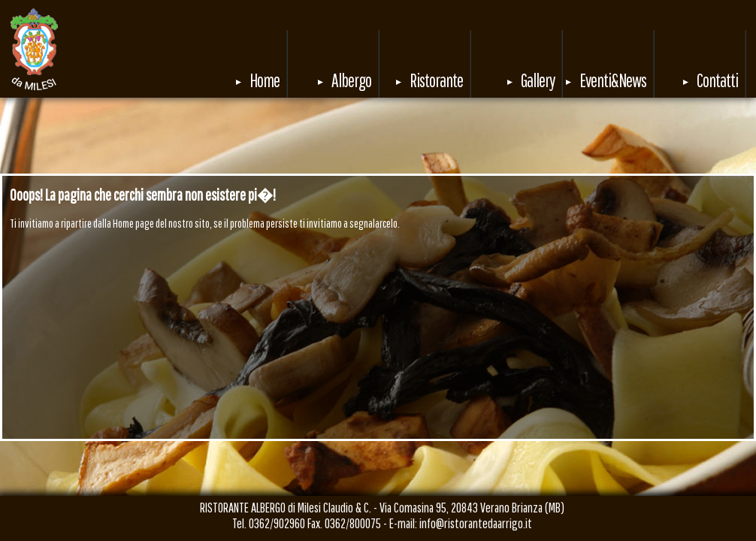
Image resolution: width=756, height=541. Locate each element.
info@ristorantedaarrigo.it (476, 523)
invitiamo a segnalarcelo (352, 223)
